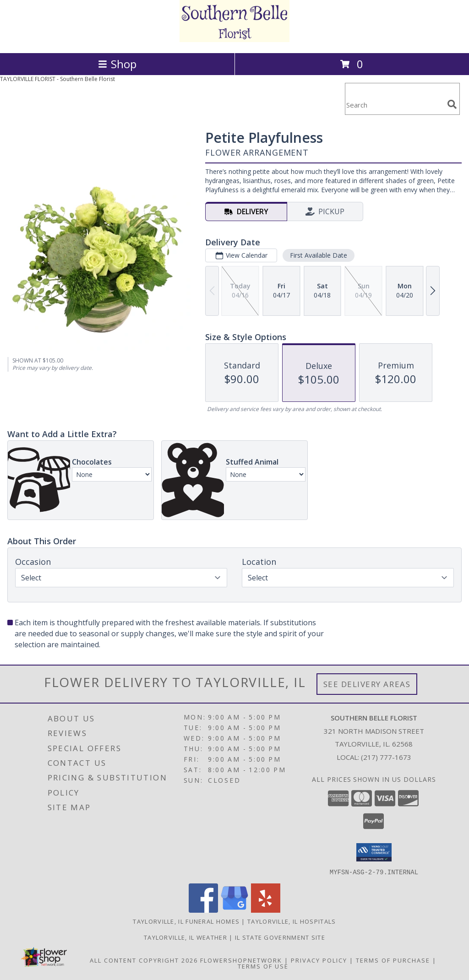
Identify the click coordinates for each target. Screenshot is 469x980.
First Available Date (319, 255)
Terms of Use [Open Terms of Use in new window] (263, 966)
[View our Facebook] (203, 910)
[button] (374, 852)
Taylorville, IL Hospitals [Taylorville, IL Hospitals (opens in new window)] (292, 921)
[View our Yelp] (266, 910)
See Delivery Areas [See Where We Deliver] (367, 684)
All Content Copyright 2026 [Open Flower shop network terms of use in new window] (144, 960)
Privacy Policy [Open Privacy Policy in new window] (319, 960)
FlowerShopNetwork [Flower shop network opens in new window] (241, 960)
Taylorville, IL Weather (185, 937)
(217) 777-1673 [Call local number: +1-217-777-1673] (386, 757)
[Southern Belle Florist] (234, 40)
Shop (117, 64)
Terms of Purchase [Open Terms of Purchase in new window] (393, 960)
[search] (452, 104)
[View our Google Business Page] (234, 910)
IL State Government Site (280, 937)
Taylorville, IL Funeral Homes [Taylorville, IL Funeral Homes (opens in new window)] (186, 921)
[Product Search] (394, 105)
